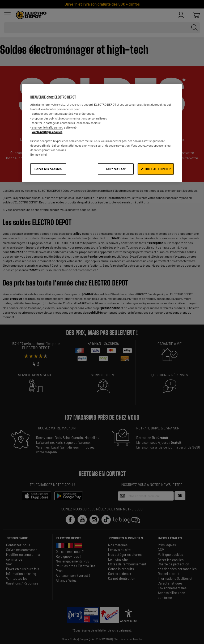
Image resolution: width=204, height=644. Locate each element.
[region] (102, 133)
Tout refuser (116, 169)
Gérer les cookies (48, 169)
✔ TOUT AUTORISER (156, 169)
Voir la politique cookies (47, 132)
